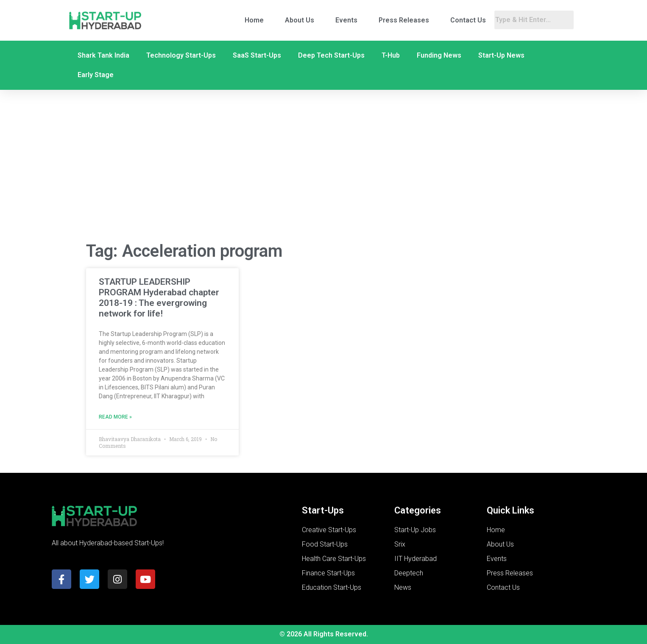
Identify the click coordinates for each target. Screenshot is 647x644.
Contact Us (468, 20)
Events (346, 20)
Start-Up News (501, 55)
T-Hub (391, 55)
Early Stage (96, 75)
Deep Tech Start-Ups (331, 55)
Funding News (439, 55)
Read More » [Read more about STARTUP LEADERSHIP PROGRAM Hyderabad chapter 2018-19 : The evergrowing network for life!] (115, 417)
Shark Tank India (103, 55)
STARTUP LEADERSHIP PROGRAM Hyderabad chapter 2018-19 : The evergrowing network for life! (159, 298)
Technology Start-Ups (181, 55)
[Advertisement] (323, 167)
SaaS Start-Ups (257, 55)
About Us (300, 20)
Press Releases (404, 20)
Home (254, 20)
